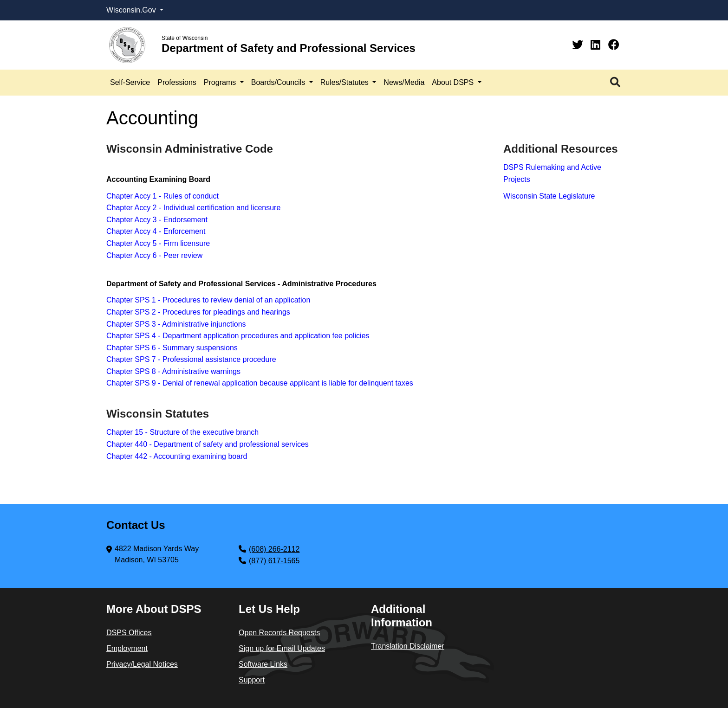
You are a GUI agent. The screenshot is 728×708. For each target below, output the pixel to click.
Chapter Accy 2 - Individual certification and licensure (193, 208)
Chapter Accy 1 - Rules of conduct (162, 196)
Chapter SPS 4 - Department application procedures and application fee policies (238, 336)
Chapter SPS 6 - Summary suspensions (172, 348)
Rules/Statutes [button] (346, 82)
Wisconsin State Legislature (549, 196)
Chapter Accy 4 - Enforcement (156, 231)
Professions (177, 82)
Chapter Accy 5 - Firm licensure (158, 243)
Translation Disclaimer (408, 646)
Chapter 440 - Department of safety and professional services (208, 444)
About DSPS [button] (454, 82)
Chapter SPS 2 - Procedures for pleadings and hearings (198, 312)
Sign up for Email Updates (282, 648)
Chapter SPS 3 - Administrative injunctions (176, 324)
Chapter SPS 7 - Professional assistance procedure (191, 359)
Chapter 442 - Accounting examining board (177, 456)
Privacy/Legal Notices (142, 664)
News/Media (404, 82)
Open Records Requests (279, 633)
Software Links (263, 664)
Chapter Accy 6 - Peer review (154, 255)
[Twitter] (579, 45)
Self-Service (130, 82)
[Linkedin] (597, 45)
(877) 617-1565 (274, 561)
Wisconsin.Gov (132, 10)
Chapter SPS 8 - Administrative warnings (173, 371)
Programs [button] (221, 82)
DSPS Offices (129, 633)
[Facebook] (614, 45)
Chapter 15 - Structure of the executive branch (182, 432)
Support (252, 680)
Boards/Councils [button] (279, 82)
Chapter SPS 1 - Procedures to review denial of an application (208, 300)
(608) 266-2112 (274, 549)
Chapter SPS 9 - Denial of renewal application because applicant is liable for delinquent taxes (260, 383)
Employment (127, 648)
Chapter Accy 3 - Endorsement (157, 220)
